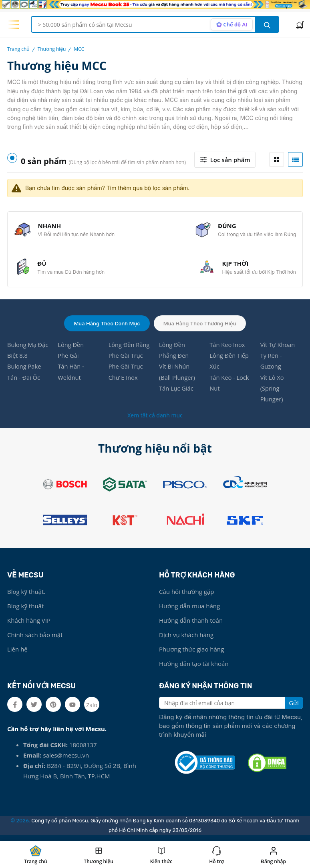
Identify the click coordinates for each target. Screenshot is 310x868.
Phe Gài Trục (126, 359)
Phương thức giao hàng (191, 654)
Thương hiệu (52, 49)
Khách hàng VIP (29, 625)
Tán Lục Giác (177, 393)
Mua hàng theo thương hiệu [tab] (200, 326)
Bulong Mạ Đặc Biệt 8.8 (28, 353)
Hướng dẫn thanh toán (191, 625)
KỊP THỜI (235, 266)
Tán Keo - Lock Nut (230, 387)
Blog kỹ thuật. (26, 596)
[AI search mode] (231, 24)
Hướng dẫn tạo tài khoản (194, 668)
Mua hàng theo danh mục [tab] (107, 326)
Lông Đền (71, 348)
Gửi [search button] (294, 708)
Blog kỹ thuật (25, 611)
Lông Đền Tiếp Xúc (229, 365)
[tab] (277, 159)
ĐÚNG (226, 227)
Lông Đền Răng (130, 348)
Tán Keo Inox (227, 348)
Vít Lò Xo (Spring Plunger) (272, 393)
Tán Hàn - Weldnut (71, 376)
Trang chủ (18, 49)
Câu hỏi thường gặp (186, 596)
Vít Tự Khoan (278, 348)
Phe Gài (68, 359)
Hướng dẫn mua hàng (189, 611)
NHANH (50, 227)
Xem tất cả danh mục (155, 420)
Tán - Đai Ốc (24, 381)
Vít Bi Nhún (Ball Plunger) (177, 376)
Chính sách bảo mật (35, 639)
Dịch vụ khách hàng (186, 639)
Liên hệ (17, 654)
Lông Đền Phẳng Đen (174, 353)
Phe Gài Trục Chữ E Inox (126, 376)
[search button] (267, 24)
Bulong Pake (25, 370)
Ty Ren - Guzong (271, 365)
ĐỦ (42, 266)
